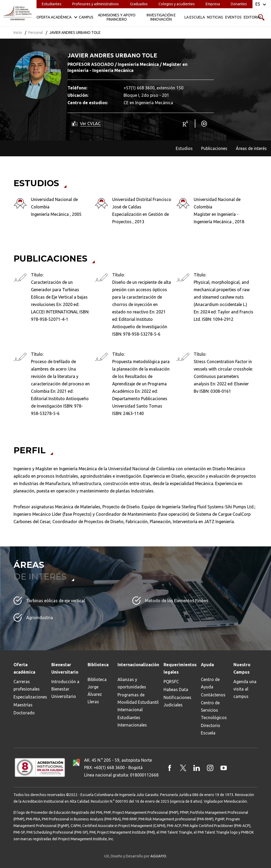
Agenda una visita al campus (245, 689)
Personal (36, 33)
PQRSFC (171, 682)
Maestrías (23, 705)
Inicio (18, 33)
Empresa (213, 4)
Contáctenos (213, 695)
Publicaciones (214, 148)
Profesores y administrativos (96, 4)
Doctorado (24, 713)
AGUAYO (158, 856)
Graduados (139, 4)
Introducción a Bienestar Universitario (65, 689)
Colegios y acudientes (177, 4)
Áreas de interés (251, 148)
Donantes (239, 4)
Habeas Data (176, 689)
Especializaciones (30, 697)
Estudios (184, 148)
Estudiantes (52, 4)
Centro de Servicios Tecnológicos (214, 710)
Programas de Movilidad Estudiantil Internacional (138, 702)
